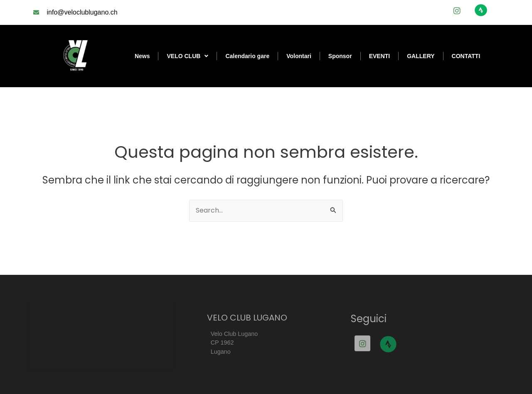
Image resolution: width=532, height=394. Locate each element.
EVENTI (380, 56)
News (142, 56)
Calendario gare (247, 56)
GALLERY (421, 56)
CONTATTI (466, 56)
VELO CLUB (187, 56)
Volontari (299, 56)
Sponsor (340, 56)
